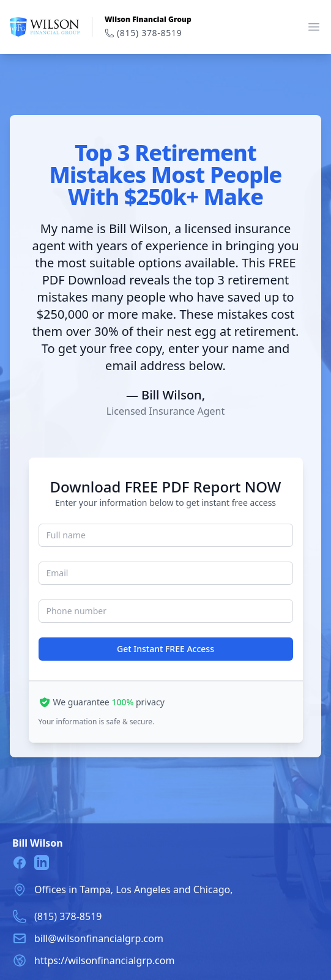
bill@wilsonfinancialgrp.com (99, 938)
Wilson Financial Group (148, 20)
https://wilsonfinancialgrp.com (104, 960)
